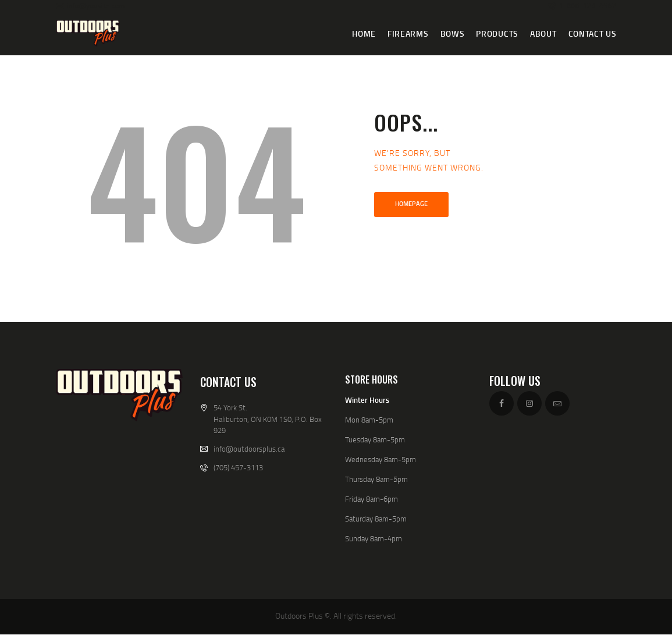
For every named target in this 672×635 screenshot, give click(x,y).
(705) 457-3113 (238, 467)
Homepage (411, 204)
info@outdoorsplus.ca (249, 449)
